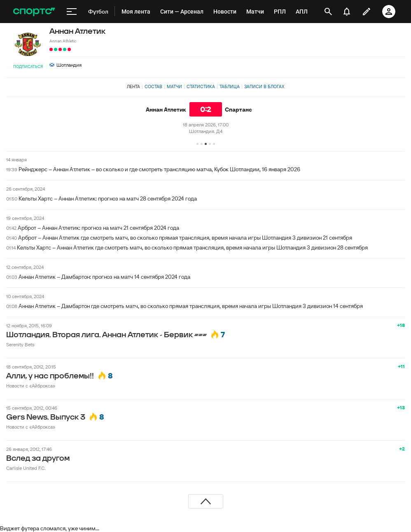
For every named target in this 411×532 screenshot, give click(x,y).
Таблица (230, 86)
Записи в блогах (264, 86)
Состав (153, 86)
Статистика (201, 86)
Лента (133, 86)
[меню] (72, 12)
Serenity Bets (20, 344)
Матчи (174, 86)
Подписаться (28, 66)
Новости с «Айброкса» (31, 386)
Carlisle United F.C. (26, 468)
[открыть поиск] (328, 12)
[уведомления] (347, 12)
